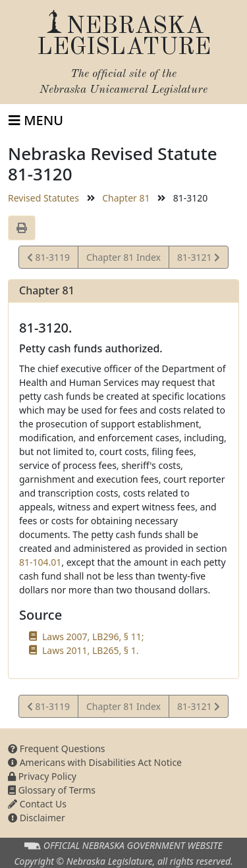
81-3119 (48, 259)
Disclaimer (37, 818)
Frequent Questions (57, 748)
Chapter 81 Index (123, 257)
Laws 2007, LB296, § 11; (93, 637)
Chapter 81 (126, 198)
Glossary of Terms (52, 790)
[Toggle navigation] (36, 121)
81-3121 (198, 259)
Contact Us (37, 804)
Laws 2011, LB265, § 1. (90, 650)
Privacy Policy (42, 776)
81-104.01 (40, 562)
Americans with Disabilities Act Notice (95, 762)
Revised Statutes (43, 198)
